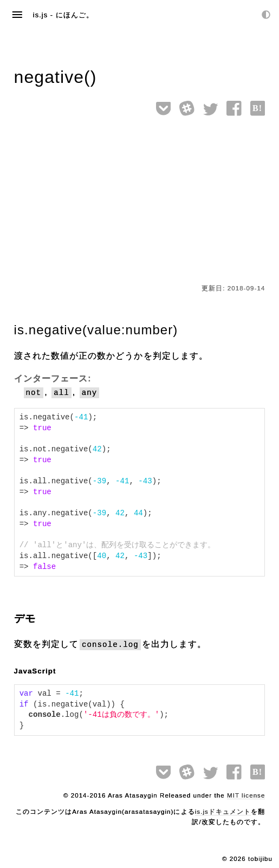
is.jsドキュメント (223, 812)
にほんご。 (75, 15)
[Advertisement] (140, 202)
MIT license (246, 795)
